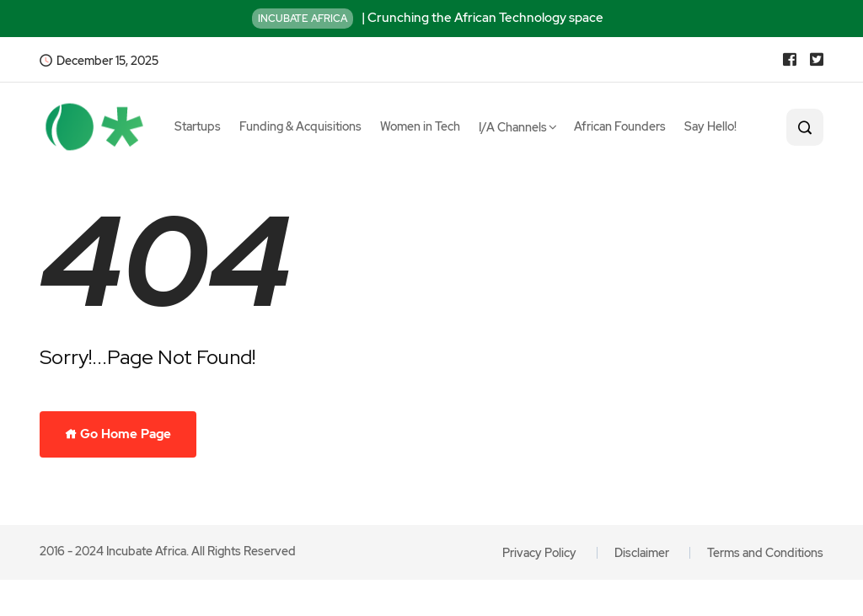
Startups (198, 126)
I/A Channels (513, 127)
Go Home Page (118, 434)
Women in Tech (420, 126)
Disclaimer (642, 553)
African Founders (620, 126)
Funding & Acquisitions (300, 126)
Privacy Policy (539, 553)
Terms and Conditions (765, 553)
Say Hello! (710, 126)
